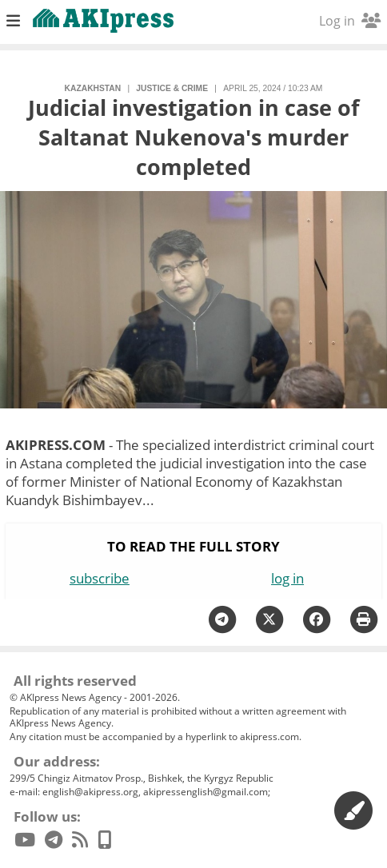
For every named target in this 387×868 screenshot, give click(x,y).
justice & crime (172, 88)
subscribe (100, 578)
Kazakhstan (93, 88)
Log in (350, 21)
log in (287, 578)
